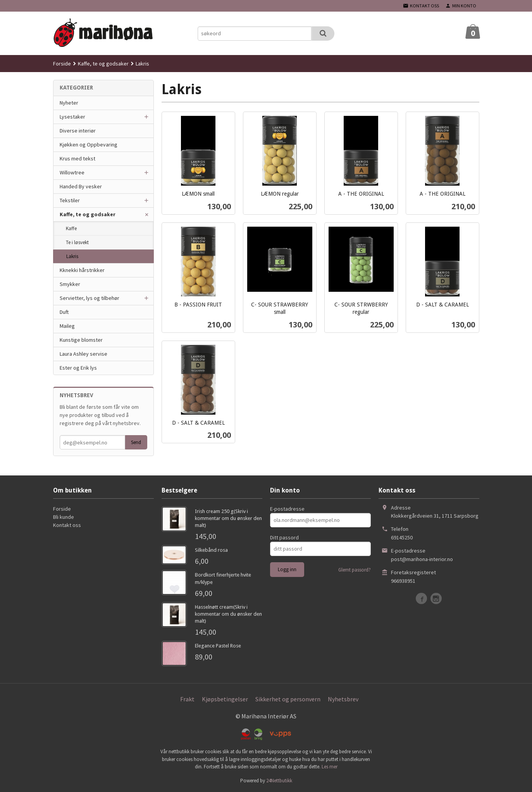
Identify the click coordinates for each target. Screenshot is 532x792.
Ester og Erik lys (78, 368)
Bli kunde (64, 517)
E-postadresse (287, 509)
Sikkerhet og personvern (288, 699)
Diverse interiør (78, 131)
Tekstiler (70, 200)
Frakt (187, 699)
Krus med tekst (77, 158)
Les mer (330, 767)
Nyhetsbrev (343, 699)
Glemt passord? (355, 570)
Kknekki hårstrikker (82, 270)
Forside (62, 64)
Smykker (70, 284)
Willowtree (72, 172)
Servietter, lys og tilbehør (90, 298)
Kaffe (71, 228)
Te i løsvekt (77, 242)
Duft (64, 312)
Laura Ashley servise (84, 354)
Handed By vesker (81, 186)
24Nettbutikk (279, 781)
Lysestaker (72, 117)
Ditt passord (284, 537)
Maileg (67, 326)
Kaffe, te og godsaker (88, 214)
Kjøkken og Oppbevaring (89, 145)
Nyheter (69, 103)
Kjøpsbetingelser (225, 699)
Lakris (72, 256)
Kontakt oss (67, 525)
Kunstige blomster (81, 340)
